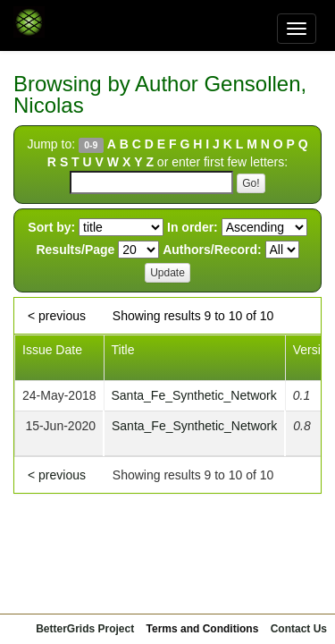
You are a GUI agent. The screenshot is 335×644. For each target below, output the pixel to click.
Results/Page (75, 250)
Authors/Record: (212, 250)
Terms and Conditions (203, 629)
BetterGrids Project (85, 629)
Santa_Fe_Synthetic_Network (194, 395)
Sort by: (51, 227)
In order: (193, 227)
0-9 (91, 145)
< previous (57, 316)
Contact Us (299, 629)
